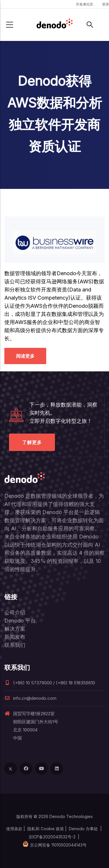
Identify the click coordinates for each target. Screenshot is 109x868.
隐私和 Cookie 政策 (46, 829)
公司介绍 (15, 612)
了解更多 (32, 442)
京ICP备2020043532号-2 (52, 837)
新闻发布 (15, 637)
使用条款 (14, 829)
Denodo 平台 (20, 621)
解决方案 (15, 629)
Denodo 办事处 (83, 829)
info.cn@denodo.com (30, 698)
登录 (106, 4)
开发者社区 (85, 4)
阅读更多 (25, 356)
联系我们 (15, 645)
